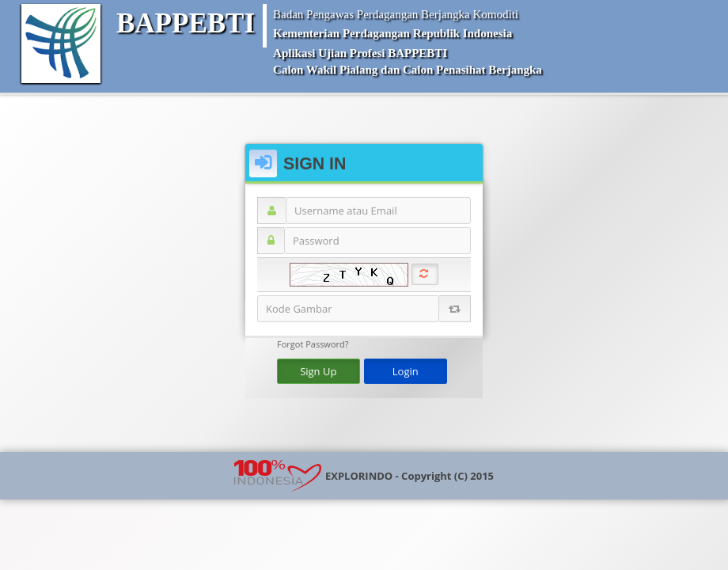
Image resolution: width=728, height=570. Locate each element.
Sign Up (318, 370)
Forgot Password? (313, 343)
